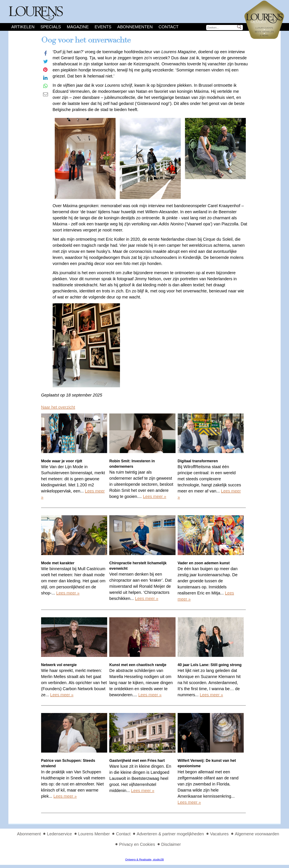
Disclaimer (171, 844)
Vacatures (219, 834)
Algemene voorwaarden (257, 834)
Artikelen (23, 27)
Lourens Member (94, 834)
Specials (51, 27)
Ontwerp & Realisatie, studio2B (144, 860)
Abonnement (29, 834)
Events (103, 27)
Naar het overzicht (58, 407)
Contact (169, 27)
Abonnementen (135, 27)
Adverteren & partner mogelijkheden (170, 834)
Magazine (78, 27)
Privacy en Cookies (137, 844)
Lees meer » (154, 496)
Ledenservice (59, 834)
